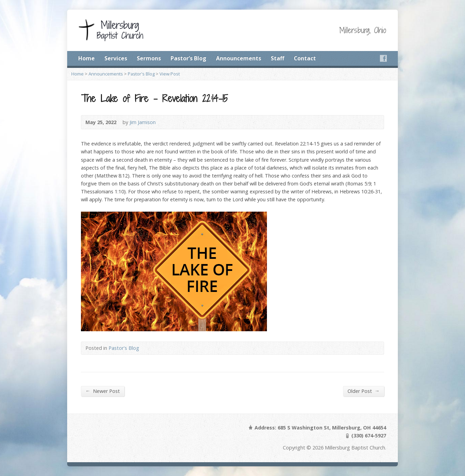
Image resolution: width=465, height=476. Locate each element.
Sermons (149, 58)
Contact (305, 58)
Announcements (239, 58)
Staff (277, 58)
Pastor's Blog (141, 74)
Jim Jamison (143, 122)
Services (116, 58)
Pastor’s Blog (188, 58)
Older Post (364, 391)
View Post (170, 74)
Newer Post (103, 391)
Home (86, 58)
